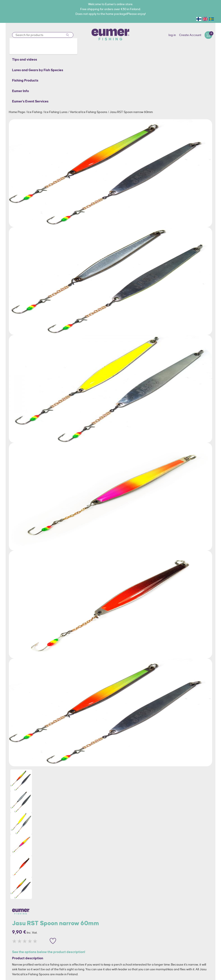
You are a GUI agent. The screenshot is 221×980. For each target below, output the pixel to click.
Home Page (17, 112)
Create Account (190, 35)
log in (172, 35)
